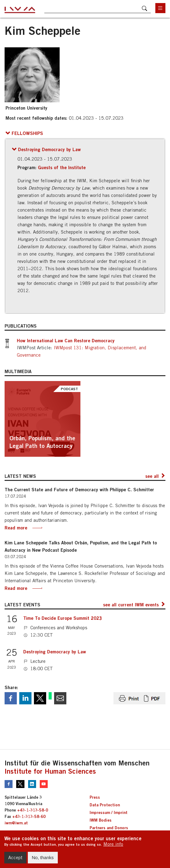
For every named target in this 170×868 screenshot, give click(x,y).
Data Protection (105, 805)
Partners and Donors (109, 828)
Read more (16, 528)
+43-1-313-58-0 (33, 810)
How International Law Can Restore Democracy (66, 340)
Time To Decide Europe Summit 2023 (63, 618)
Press (95, 797)
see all (152, 476)
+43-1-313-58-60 (29, 816)
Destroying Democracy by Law (55, 652)
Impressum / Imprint (109, 812)
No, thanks (43, 860)
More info (113, 846)
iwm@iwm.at (16, 823)
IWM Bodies (101, 820)
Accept (15, 860)
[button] (24, 133)
